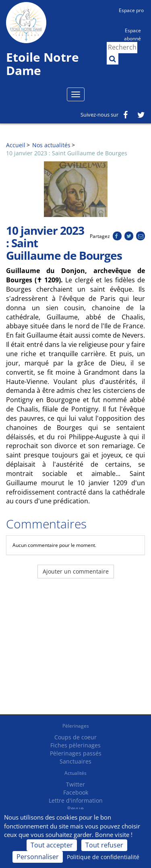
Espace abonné (132, 34)
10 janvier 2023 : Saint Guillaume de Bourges (67, 153)
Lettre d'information (76, 800)
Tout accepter (52, 845)
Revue (75, 809)
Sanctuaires (75, 761)
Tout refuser (104, 845)
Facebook (76, 792)
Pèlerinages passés (76, 753)
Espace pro (131, 10)
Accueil (16, 145)
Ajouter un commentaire (76, 571)
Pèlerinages (76, 726)
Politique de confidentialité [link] (103, 857)
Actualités (75, 773)
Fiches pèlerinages (75, 745)
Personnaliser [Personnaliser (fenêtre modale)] (38, 857)
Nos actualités (51, 145)
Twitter (75, 784)
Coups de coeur (75, 737)
